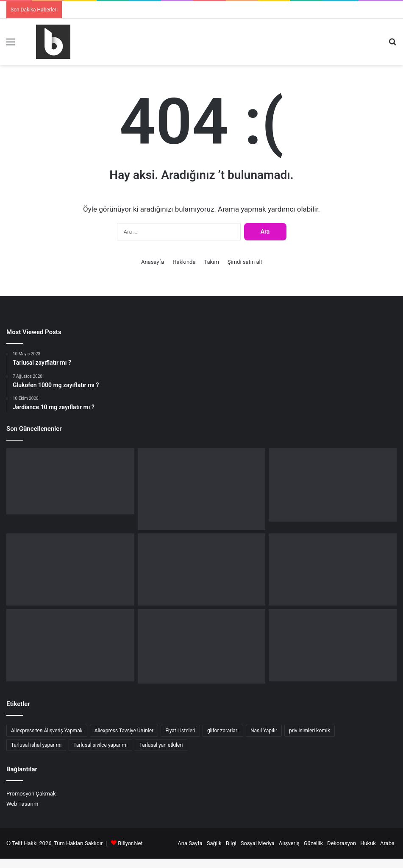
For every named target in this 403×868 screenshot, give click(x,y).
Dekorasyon (342, 843)
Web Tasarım (22, 804)
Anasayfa (153, 262)
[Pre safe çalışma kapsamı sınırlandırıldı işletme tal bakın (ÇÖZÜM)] (202, 569)
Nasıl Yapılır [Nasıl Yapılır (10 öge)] (264, 731)
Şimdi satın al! (245, 262)
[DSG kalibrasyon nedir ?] (70, 645)
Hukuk (368, 843)
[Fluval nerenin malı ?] (70, 481)
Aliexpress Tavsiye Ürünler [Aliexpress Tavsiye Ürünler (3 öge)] (124, 731)
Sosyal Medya (258, 843)
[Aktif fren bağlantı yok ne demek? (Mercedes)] (333, 485)
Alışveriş (289, 843)
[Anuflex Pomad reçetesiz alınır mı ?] (202, 646)
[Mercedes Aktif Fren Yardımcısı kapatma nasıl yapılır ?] (202, 489)
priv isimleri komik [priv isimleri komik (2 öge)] (310, 731)
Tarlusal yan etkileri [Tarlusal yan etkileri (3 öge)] (161, 745)
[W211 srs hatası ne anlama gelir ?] (333, 569)
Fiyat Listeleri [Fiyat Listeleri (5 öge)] (180, 731)
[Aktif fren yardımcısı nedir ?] (70, 569)
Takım (212, 262)
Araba (387, 843)
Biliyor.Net (130, 843)
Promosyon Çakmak (31, 794)
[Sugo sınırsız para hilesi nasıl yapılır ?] (333, 645)
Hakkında (184, 262)
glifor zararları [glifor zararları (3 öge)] (223, 731)
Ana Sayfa (190, 843)
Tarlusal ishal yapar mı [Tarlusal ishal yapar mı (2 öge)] (36, 745)
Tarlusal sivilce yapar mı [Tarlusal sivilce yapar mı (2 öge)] (100, 745)
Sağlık (214, 843)
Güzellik (313, 843)
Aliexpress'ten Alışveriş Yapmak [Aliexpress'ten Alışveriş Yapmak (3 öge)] (47, 731)
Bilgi (231, 843)
